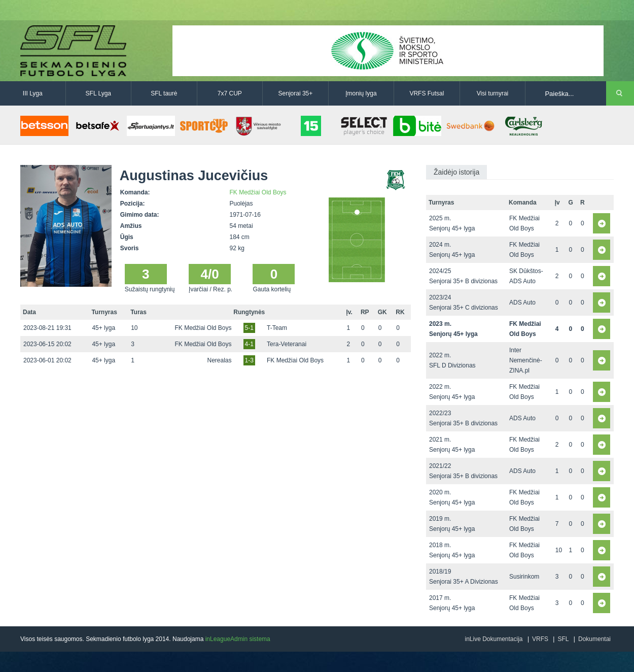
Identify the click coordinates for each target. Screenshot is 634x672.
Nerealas (219, 360)
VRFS (540, 639)
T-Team (277, 328)
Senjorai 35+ (296, 93)
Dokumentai (594, 639)
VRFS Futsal (427, 93)
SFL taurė (164, 93)
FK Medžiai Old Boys (258, 192)
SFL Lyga (98, 93)
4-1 (249, 344)
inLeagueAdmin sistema (238, 639)
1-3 (249, 360)
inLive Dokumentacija (494, 639)
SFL (563, 639)
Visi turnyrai (492, 93)
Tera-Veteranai (287, 344)
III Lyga (33, 93)
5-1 (249, 328)
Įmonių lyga (361, 93)
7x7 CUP (230, 93)
